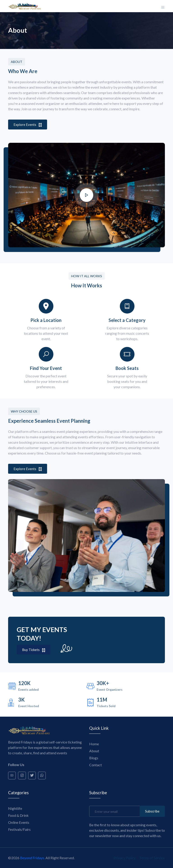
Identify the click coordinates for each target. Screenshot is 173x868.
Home (94, 744)
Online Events (19, 822)
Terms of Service (152, 858)
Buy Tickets (34, 650)
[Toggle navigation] (163, 6)
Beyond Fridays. (32, 858)
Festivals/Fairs (19, 829)
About (94, 751)
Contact (96, 765)
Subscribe (152, 811)
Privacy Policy (125, 858)
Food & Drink (18, 815)
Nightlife (15, 808)
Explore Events (28, 125)
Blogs (94, 758)
